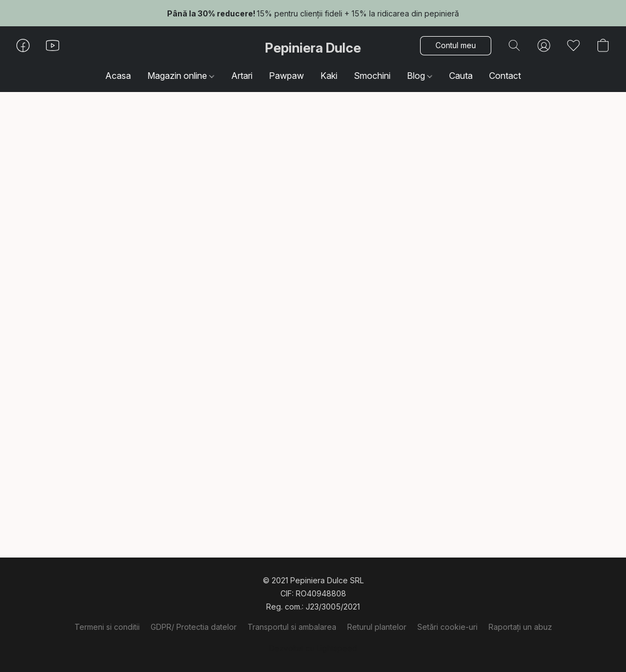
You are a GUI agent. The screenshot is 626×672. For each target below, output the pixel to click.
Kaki (329, 76)
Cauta (461, 76)
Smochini (372, 76)
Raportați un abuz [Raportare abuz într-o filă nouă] (520, 627)
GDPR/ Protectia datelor (194, 627)
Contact (505, 76)
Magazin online (181, 76)
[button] (313, 48)
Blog (420, 76)
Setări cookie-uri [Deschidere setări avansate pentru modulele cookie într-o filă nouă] (447, 627)
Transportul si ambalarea (292, 627)
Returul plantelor (377, 627)
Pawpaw (286, 76)
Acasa (118, 76)
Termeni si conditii (107, 627)
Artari (242, 76)
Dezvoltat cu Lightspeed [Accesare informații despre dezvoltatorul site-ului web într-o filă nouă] (313, 648)
